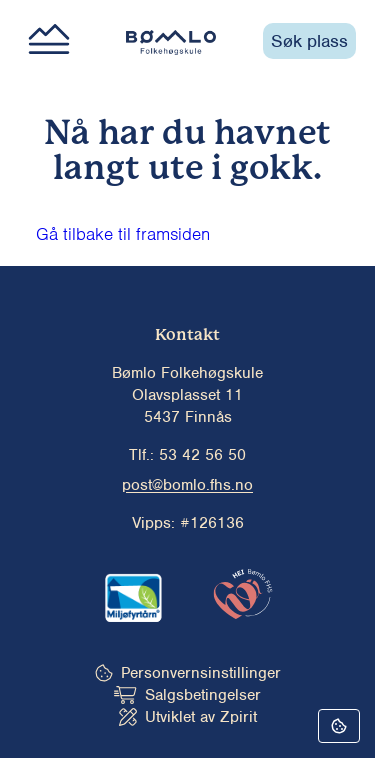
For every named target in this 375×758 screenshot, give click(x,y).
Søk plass (309, 41)
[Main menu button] (49, 41)
